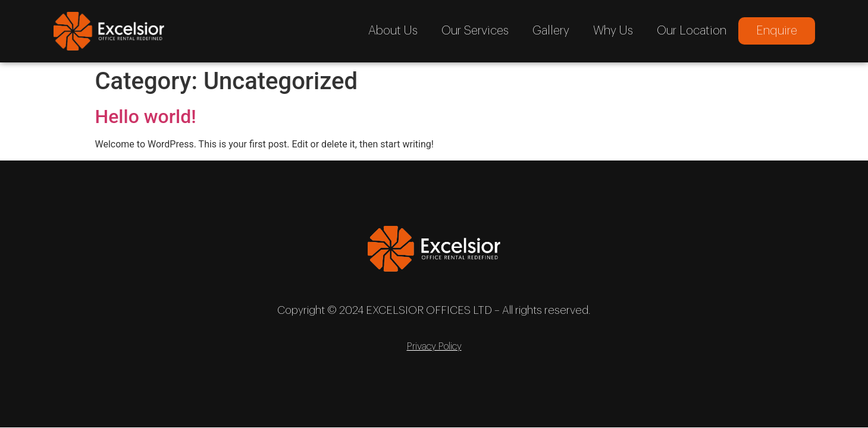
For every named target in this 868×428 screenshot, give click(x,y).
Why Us (613, 31)
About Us (393, 31)
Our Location (692, 31)
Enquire (777, 31)
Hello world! (146, 117)
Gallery (551, 31)
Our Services (475, 31)
